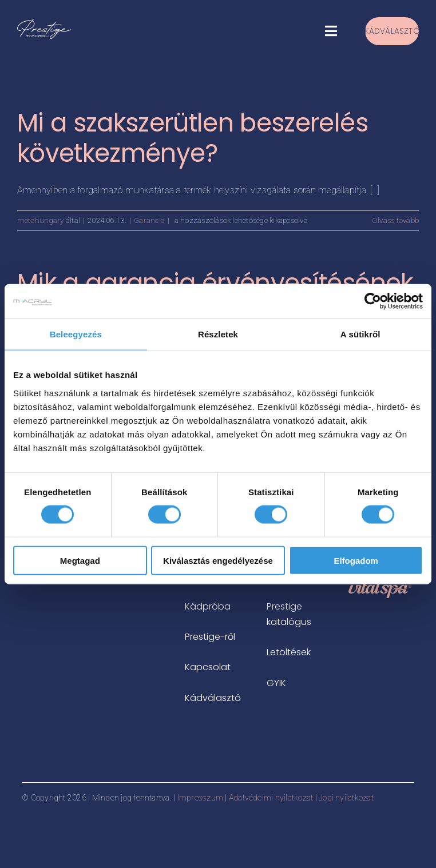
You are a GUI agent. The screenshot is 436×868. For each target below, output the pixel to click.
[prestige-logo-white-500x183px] (44, 23)
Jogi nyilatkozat (346, 798)
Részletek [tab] (218, 334)
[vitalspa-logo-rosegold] (380, 585)
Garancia (149, 220)
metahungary (41, 220)
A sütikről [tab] (360, 334)
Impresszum (200, 798)
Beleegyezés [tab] (76, 334)
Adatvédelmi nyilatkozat (271, 798)
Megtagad (80, 560)
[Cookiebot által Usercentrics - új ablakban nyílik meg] (373, 301)
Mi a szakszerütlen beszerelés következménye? (193, 138)
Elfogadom (356, 560)
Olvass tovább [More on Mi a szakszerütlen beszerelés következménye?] (395, 220)
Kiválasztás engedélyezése (218, 560)
